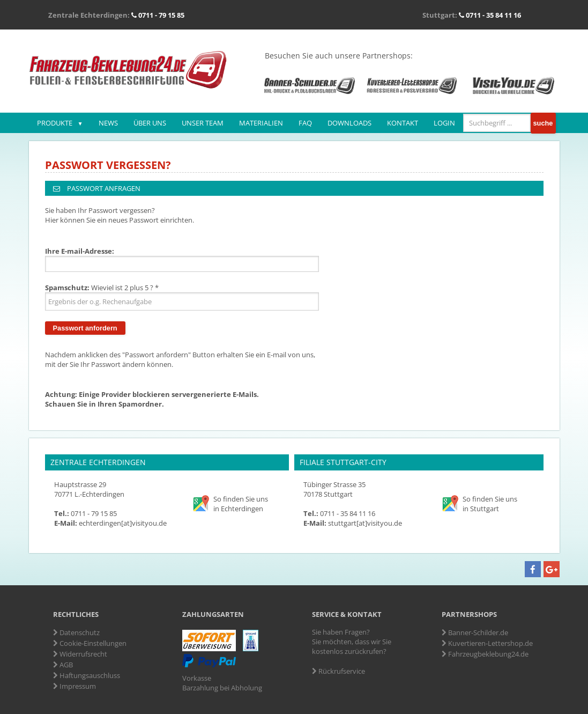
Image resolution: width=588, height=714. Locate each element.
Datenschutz (76, 632)
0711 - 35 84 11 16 (490, 15)
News (108, 123)
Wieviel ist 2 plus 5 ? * (102, 288)
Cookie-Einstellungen (90, 643)
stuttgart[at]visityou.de (365, 523)
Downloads (349, 123)
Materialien (261, 123)
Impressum (75, 686)
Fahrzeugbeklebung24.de (485, 654)
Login (444, 123)
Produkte (55, 123)
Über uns (150, 123)
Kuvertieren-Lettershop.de (487, 643)
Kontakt (403, 123)
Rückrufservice (338, 671)
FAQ (305, 123)
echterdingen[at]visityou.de (123, 523)
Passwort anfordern (85, 328)
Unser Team (203, 123)
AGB (63, 665)
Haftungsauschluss (87, 675)
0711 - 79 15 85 (158, 15)
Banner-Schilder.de (475, 632)
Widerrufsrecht (80, 654)
